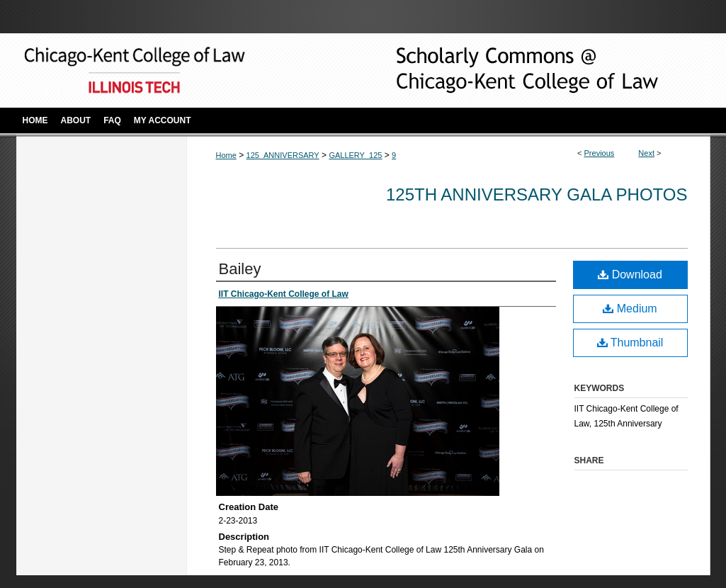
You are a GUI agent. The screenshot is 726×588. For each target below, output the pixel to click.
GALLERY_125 (355, 155)
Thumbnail (630, 343)
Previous (600, 153)
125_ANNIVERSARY (283, 155)
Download (630, 275)
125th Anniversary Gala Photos (537, 194)
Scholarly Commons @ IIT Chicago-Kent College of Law (505, 70)
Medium (630, 309)
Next (646, 153)
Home (226, 155)
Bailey (240, 269)
